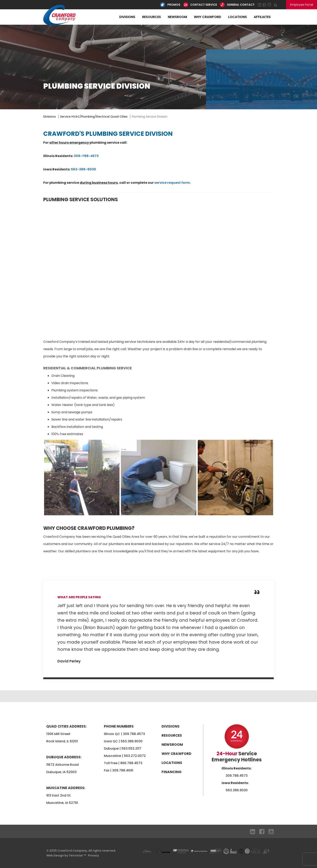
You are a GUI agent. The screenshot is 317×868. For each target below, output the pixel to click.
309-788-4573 (86, 156)
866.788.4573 (131, 763)
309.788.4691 (123, 770)
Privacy (93, 855)
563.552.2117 (131, 748)
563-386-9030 (83, 169)
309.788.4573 (134, 734)
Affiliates (262, 17)
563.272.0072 (135, 756)
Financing (172, 772)
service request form (172, 183)
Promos (174, 5)
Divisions (127, 17)
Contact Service (204, 5)
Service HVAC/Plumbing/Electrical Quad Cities (94, 117)
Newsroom (177, 17)
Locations (237, 17)
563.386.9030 (132, 741)
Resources (152, 17)
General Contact (241, 5)
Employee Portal (302, 5)
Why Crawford (208, 17)
